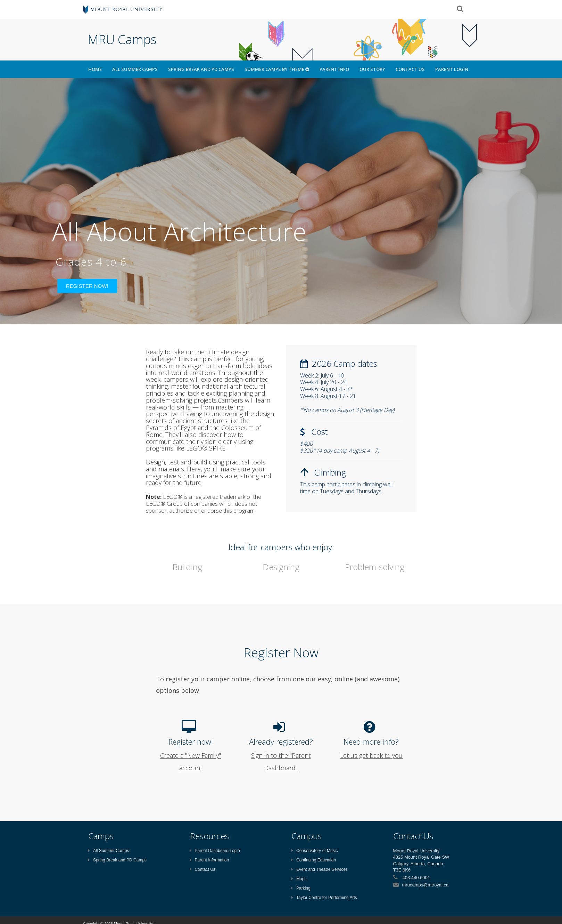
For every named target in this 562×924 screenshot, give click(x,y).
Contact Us (410, 69)
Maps (299, 879)
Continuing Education (314, 860)
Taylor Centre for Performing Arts (324, 898)
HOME (95, 69)
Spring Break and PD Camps (201, 69)
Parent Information (210, 860)
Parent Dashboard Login (215, 851)
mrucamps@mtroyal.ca (425, 885)
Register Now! (87, 286)
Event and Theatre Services (320, 869)
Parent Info (334, 69)
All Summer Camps (135, 69)
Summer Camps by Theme (277, 69)
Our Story (372, 69)
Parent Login (452, 69)
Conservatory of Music (315, 851)
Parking (301, 888)
